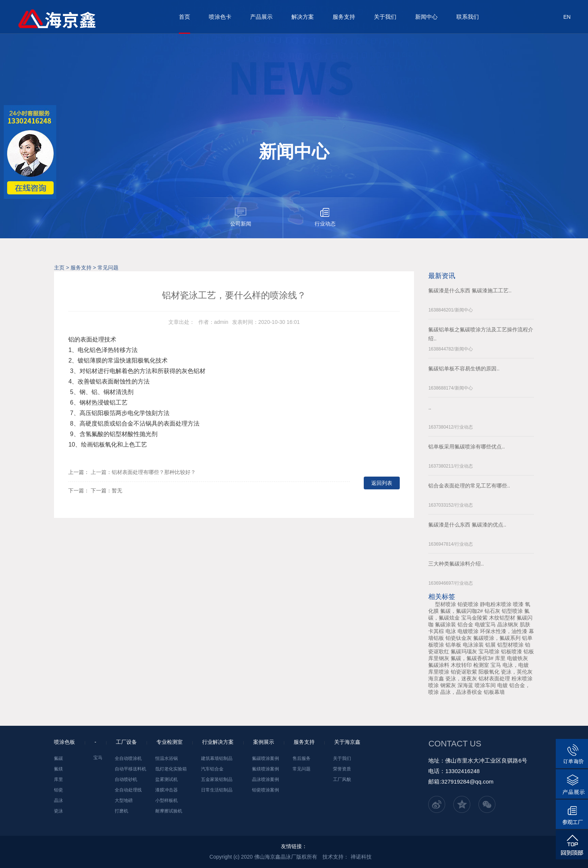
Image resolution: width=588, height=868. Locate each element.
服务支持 (344, 17)
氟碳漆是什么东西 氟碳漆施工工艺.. (470, 290)
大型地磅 (124, 800)
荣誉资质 (342, 769)
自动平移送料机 (130, 769)
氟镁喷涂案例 (265, 769)
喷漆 (518, 604)
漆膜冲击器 (166, 790)
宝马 (496, 665)
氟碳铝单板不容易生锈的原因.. (464, 369)
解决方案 (303, 17)
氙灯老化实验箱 (171, 769)
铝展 (490, 645)
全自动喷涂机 (128, 758)
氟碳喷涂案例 (265, 758)
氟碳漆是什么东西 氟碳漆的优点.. (467, 525)
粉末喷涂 (522, 678)
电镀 (502, 685)
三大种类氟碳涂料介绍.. (456, 564)
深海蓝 (465, 685)
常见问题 (108, 268)
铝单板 (453, 645)
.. (430, 408)
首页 (184, 17)
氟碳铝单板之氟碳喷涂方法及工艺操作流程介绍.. (481, 334)
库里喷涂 (439, 672)
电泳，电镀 (516, 665)
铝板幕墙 (494, 692)
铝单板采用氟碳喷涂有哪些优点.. (466, 447)
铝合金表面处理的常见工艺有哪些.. (469, 486)
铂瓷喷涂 (468, 604)
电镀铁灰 (517, 658)
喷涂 (433, 685)
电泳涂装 (473, 645)
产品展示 (261, 17)
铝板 (529, 651)
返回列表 (382, 483)
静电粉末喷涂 (496, 604)
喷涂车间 (485, 685)
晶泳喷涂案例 (265, 779)
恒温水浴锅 (166, 758)
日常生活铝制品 (217, 790)
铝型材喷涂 (510, 645)
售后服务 (301, 758)
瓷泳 (58, 811)
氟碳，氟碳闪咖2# (462, 611)
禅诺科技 (361, 857)
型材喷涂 (445, 604)
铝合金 (465, 624)
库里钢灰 (439, 658)
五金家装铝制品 (217, 779)
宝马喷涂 (489, 651)
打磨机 (121, 811)
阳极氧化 (489, 672)
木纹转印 (461, 665)
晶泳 (58, 800)
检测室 (481, 665)
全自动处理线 (128, 790)
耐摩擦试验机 (169, 811)
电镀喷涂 (468, 631)
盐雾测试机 (166, 779)
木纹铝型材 (502, 618)
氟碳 (58, 758)
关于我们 (385, 17)
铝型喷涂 (512, 611)
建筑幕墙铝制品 (217, 758)
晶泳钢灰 (508, 624)
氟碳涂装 (445, 624)
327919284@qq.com (468, 782)
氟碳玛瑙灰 (464, 651)
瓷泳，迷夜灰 (461, 678)
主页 (59, 268)
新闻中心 (426, 17)
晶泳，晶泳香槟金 (461, 692)
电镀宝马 (485, 624)
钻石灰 (492, 611)
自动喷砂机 (126, 779)
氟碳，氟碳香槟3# (472, 658)
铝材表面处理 (494, 678)
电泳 (451, 631)
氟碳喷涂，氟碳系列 (497, 638)
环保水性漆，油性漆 (504, 631)
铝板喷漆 (511, 651)
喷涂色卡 (220, 17)
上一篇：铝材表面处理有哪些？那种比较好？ (143, 472)
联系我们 (468, 17)
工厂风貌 (342, 779)
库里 (500, 658)
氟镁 (58, 769)
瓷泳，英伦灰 (517, 672)
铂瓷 (58, 790)
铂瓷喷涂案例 (265, 790)
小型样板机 (166, 800)
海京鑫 (436, 678)
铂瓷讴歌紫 (464, 672)
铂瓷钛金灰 (459, 638)
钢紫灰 (448, 685)
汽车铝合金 (212, 769)
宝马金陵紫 (474, 618)
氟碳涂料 (439, 665)
